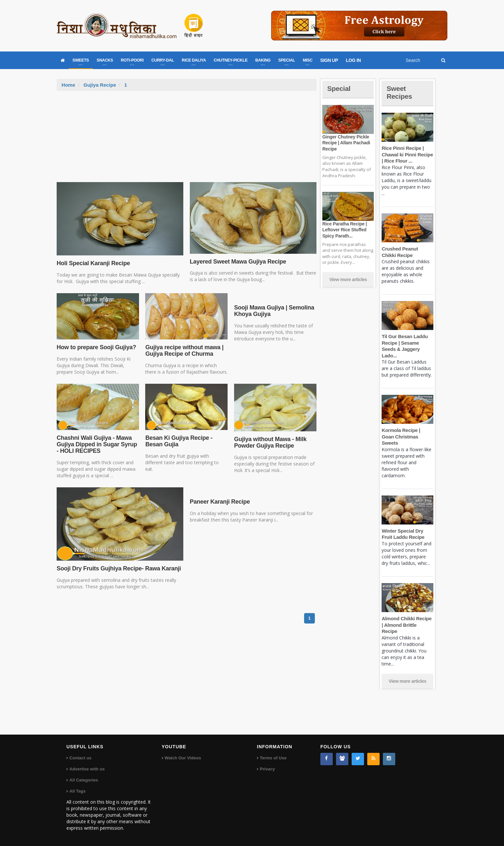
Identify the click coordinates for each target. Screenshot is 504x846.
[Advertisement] (187, 140)
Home (68, 85)
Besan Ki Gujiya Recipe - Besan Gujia (178, 441)
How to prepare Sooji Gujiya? (96, 347)
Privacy (267, 769)
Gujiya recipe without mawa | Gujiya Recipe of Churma (184, 351)
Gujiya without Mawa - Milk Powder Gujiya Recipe (270, 442)
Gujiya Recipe (99, 85)
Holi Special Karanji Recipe (93, 263)
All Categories (84, 780)
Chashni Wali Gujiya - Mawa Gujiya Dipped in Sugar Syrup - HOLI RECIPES (96, 444)
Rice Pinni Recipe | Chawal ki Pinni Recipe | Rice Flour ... (407, 154)
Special (339, 88)
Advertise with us (87, 769)
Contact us (80, 758)
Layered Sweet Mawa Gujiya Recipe (237, 262)
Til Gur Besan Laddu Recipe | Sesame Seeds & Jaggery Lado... (407, 343)
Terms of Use (273, 758)
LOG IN (353, 60)
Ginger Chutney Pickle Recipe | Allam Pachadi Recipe (346, 143)
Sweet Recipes (400, 92)
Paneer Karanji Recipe (219, 502)
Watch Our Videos (183, 758)
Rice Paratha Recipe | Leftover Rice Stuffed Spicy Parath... (344, 230)
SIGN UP (329, 60)
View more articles (348, 280)
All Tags (77, 791)
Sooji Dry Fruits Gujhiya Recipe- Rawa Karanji (118, 568)
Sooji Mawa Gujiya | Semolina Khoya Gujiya (273, 311)
